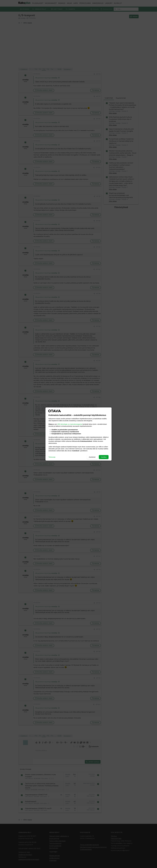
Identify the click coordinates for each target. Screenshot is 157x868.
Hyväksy (104, 457)
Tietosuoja (52, 457)
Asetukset (92, 457)
